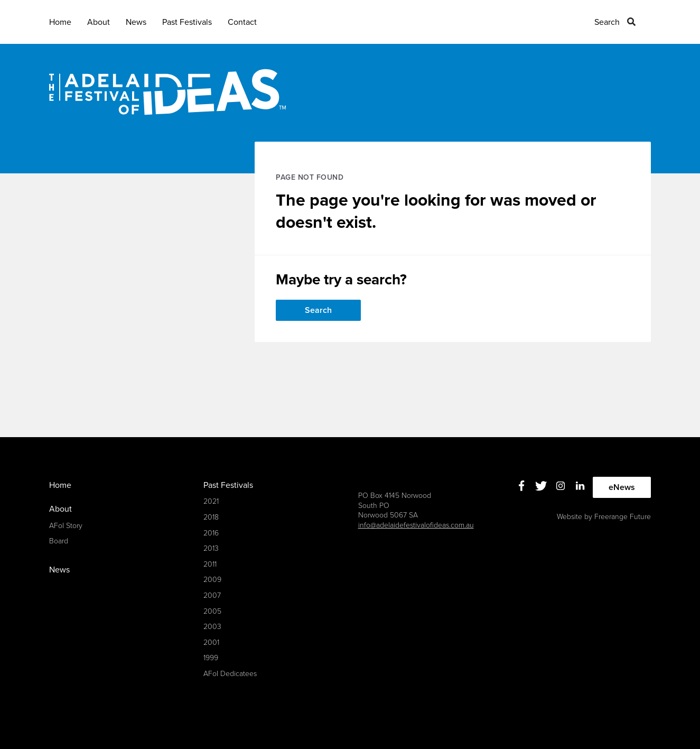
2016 (211, 533)
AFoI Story (66, 526)
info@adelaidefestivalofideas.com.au (416, 525)
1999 (211, 658)
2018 (211, 517)
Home (60, 22)
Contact (242, 22)
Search (607, 22)
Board (59, 541)
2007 (212, 595)
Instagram (560, 486)
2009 (212, 580)
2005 (212, 611)
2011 (210, 564)
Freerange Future (623, 517)
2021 (211, 501)
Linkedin (580, 486)
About (99, 22)
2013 (211, 548)
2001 (211, 642)
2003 (212, 627)
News (136, 22)
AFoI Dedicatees (230, 674)
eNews (622, 487)
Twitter (541, 486)
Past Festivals (187, 22)
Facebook (521, 486)
